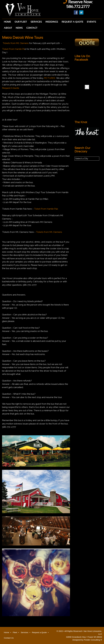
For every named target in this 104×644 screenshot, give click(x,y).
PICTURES (50, 78)
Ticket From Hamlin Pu (13, 49)
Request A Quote (11, 88)
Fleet (15, 632)
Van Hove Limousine (26, 10)
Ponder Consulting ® (93, 640)
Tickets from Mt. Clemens (16, 43)
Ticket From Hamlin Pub (46, 209)
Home (7, 632)
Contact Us (9, 638)
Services (25, 632)
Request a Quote (39, 632)
